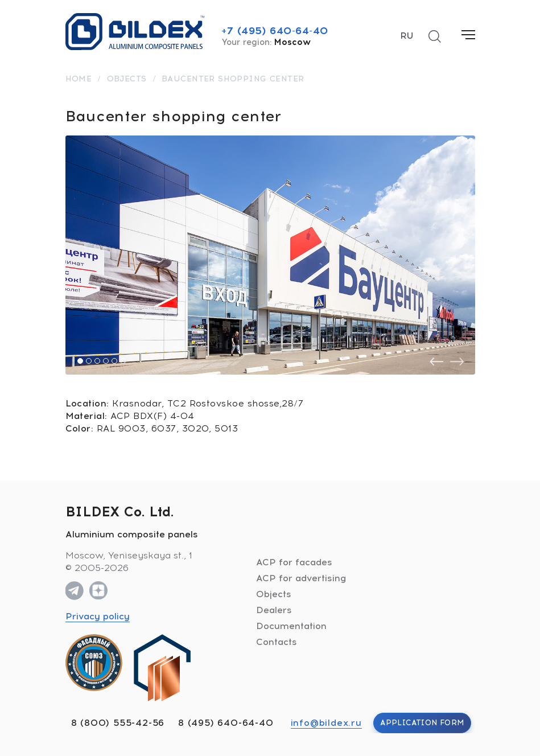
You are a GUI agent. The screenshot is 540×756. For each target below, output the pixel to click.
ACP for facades (294, 562)
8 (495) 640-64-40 (226, 723)
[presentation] (436, 362)
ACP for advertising (301, 578)
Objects (274, 594)
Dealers (274, 610)
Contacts (277, 642)
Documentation (291, 626)
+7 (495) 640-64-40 (275, 31)
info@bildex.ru (326, 723)
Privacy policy (98, 616)
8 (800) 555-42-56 (118, 723)
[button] (80, 361)
